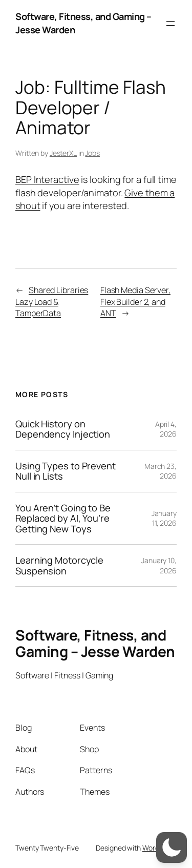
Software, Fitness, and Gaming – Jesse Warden (95, 643)
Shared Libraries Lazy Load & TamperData (52, 302)
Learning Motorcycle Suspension (59, 565)
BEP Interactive (47, 179)
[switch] (172, 848)
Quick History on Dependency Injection (63, 429)
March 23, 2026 (161, 471)
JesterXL (63, 153)
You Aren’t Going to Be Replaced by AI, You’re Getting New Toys (63, 518)
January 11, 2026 (164, 518)
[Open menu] (170, 24)
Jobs (92, 153)
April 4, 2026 (166, 429)
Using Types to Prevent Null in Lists (66, 471)
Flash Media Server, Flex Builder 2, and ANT (135, 302)
